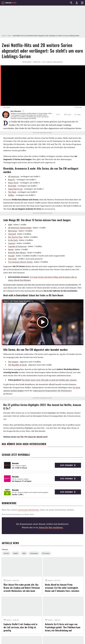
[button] (68, 115)
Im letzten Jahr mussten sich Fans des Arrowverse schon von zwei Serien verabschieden (41, 285)
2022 (24, 553)
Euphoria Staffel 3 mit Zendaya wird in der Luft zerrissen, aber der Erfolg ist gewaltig (20, 627)
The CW (6, 553)
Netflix (16, 553)
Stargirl (11, 256)
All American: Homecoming (20, 228)
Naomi (11, 249)
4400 (10, 225)
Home (4, 36)
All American (14, 176)
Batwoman (13, 231)
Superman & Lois (15, 189)
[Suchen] (71, 3)
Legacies (12, 243)
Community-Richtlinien (28, 510)
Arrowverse (34, 553)
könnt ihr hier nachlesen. (51, 527)
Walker (11, 195)
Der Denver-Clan (15, 237)
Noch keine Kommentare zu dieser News (18, 514)
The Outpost (13, 362)
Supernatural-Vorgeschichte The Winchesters (52, 391)
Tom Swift (12, 259)
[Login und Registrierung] (77, 3)
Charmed (12, 234)
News (9, 36)
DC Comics (46, 553)
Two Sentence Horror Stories (20, 262)
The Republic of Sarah (17, 365)
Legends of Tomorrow (17, 246)
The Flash (12, 192)
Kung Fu (12, 180)
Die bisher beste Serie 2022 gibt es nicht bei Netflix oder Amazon (49, 380)
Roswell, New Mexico (17, 253)
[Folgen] (23, 111)
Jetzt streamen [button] (68, 465)
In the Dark (13, 240)
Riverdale (12, 186)
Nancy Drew (13, 183)
